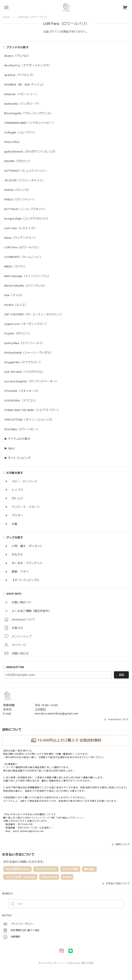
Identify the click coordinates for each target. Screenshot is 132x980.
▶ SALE (9, 448)
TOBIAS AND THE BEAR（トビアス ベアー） (32, 410)
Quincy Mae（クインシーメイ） (24, 343)
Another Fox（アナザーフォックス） (28, 65)
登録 (121, 675)
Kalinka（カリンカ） (17, 190)
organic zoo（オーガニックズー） (26, 324)
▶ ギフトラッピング (17, 458)
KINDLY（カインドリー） (20, 199)
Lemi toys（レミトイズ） (21, 228)
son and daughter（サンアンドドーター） (31, 381)
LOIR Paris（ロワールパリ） (22, 247)
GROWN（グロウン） (18, 161)
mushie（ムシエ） (16, 305)
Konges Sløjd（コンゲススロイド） (27, 219)
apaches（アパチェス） (20, 75)
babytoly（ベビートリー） (21, 94)
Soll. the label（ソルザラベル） (24, 372)
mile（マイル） (14, 295)
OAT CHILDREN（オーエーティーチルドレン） (34, 314)
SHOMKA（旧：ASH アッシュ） (25, 85)
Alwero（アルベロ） (17, 56)
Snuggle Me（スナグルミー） (23, 362)
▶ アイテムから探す (17, 439)
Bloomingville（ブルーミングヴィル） (28, 113)
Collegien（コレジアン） (20, 132)
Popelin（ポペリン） (18, 334)
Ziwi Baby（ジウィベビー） (22, 429)
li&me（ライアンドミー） (21, 238)
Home (7, 17)
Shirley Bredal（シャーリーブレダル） (29, 353)
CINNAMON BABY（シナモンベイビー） (30, 123)
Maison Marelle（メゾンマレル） (25, 286)
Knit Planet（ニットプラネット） (26, 209)
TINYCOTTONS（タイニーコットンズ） (29, 420)
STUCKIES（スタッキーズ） (22, 391)
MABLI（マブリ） (16, 266)
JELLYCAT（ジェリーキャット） (25, 180)
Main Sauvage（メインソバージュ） (27, 276)
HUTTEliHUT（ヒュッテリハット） (26, 171)
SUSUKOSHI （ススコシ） (21, 401)
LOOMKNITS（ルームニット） (23, 257)
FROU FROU (12, 142)
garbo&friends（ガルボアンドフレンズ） (31, 152)
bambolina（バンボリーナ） (22, 104)
